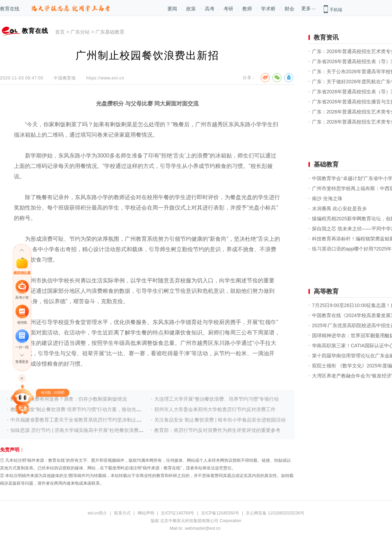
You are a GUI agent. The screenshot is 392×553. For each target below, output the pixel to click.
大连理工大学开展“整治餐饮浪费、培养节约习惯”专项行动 (216, 399)
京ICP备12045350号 (220, 513)
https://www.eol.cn (105, 78)
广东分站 (80, 32)
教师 (247, 9)
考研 (228, 9)
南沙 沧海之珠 (327, 198)
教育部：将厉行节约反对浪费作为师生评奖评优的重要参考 (217, 430)
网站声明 (146, 513)
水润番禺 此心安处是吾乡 (339, 209)
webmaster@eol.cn (203, 528)
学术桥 (268, 9)
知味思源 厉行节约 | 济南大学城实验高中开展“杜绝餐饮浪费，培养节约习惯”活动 (97, 430)
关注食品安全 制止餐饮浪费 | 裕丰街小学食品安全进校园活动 (220, 420)
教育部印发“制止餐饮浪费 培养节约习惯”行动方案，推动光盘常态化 (83, 409)
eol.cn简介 (97, 513)
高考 (210, 9)
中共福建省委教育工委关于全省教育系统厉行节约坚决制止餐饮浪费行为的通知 (95, 420)
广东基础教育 (110, 32)
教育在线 (10, 9)
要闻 (172, 9)
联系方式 (122, 513)
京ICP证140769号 (177, 513)
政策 (191, 9)
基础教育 (326, 164)
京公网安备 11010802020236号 (275, 513)
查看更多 (22, 362)
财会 (289, 9)
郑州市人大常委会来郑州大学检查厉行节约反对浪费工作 (215, 409)
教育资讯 (326, 37)
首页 (60, 32)
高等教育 (326, 291)
